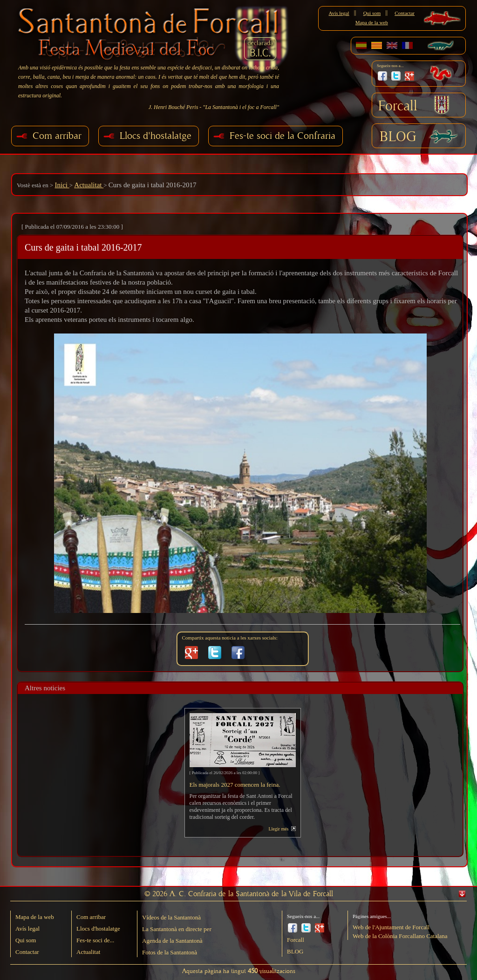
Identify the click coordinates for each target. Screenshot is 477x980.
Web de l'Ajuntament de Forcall (391, 927)
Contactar (405, 13)
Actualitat (89, 185)
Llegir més (278, 829)
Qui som (372, 13)
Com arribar (57, 136)
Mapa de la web (372, 22)
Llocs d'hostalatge (156, 136)
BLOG (398, 137)
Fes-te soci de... (95, 940)
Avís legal (339, 13)
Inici (62, 185)
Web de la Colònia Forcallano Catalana (400, 936)
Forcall (398, 106)
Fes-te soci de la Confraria (283, 136)
